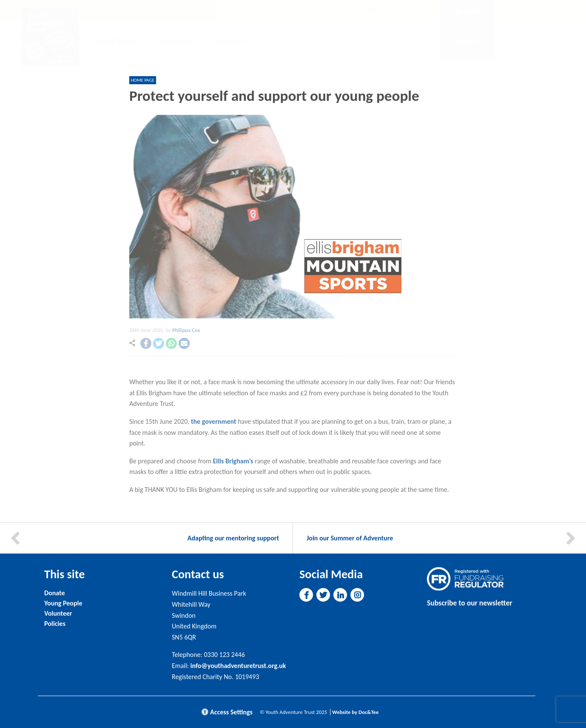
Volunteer (176, 41)
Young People (117, 41)
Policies (55, 624)
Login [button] (467, 10)
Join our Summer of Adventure (350, 538)
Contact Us (417, 10)
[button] (146, 343)
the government (214, 421)
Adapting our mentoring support (233, 538)
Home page (143, 80)
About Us (336, 10)
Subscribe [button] (516, 10)
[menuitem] (299, 11)
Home (299, 10)
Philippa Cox (186, 330)
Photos (377, 10)
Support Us (232, 41)
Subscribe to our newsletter (470, 603)
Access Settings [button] (227, 712)
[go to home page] (50, 37)
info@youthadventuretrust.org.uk (238, 666)
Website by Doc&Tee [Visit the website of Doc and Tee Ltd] (355, 712)
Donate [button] (467, 41)
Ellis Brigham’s (233, 461)
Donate (54, 593)
